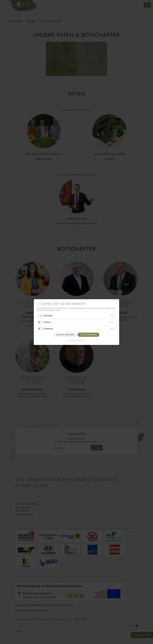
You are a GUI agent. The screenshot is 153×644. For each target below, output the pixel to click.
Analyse (47, 322)
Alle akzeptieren (89, 335)
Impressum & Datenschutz (76, 340)
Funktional (48, 329)
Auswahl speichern (65, 335)
